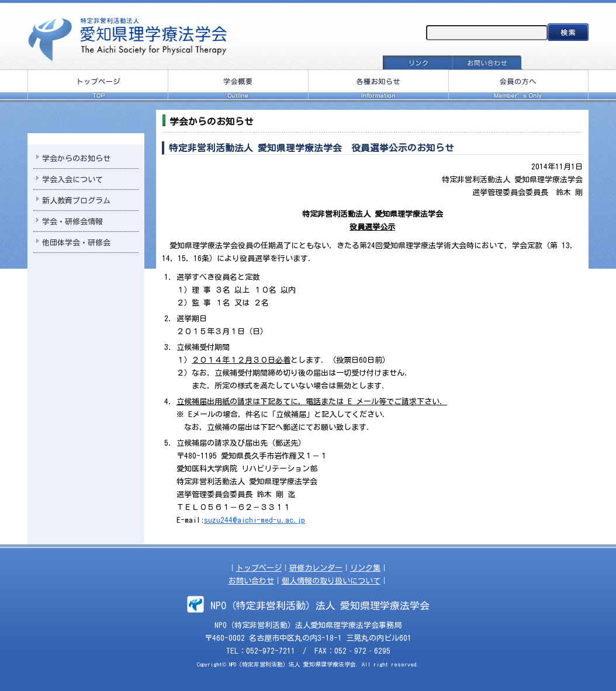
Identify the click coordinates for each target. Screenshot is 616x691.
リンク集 (365, 568)
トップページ (259, 568)
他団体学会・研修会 (76, 243)
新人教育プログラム (76, 201)
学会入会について (72, 180)
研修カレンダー (316, 568)
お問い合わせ (251, 581)
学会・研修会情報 (72, 222)
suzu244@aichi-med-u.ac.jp (255, 520)
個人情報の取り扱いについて (331, 581)
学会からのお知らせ (76, 159)
